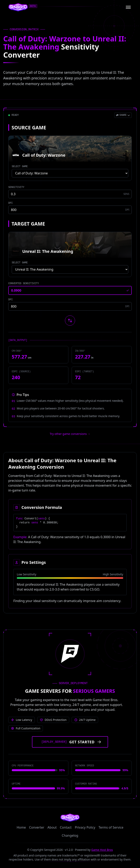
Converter (37, 827)
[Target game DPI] (70, 306)
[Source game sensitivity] (70, 194)
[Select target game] (70, 269)
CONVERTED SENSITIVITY (24, 284)
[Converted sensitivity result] (70, 290)
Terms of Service (111, 827)
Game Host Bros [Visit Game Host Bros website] (102, 850)
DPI (11, 203)
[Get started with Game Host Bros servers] (70, 742)
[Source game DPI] (70, 210)
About (52, 827)
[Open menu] (128, 7)
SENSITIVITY (16, 187)
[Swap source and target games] (70, 321)
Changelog (70, 835)
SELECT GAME (20, 167)
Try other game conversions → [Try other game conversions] (70, 434)
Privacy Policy (85, 827)
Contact (66, 827)
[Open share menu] (123, 115)
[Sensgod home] (18, 7)
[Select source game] (70, 173)
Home (21, 827)
